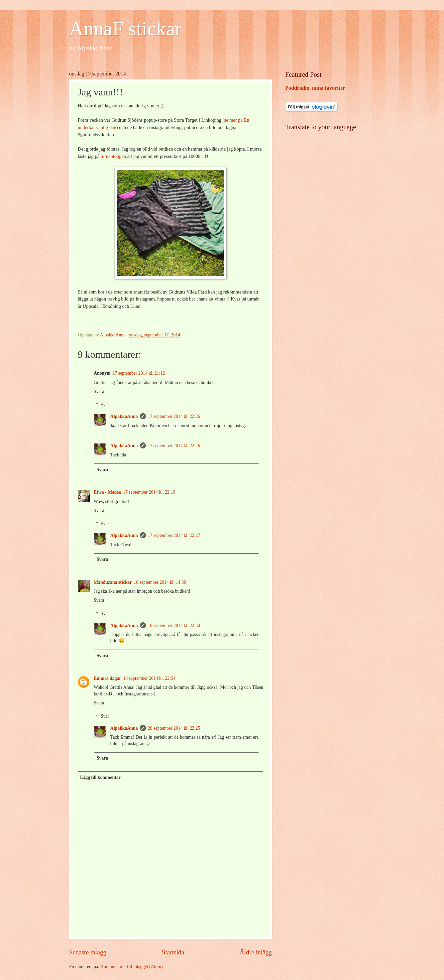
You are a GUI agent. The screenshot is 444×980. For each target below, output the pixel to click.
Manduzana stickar (113, 582)
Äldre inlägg (256, 952)
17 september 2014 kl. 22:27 (174, 535)
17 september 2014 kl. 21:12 (139, 373)
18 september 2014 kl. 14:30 (160, 582)
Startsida (173, 952)
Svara (99, 391)
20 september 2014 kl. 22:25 (174, 728)
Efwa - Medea (107, 492)
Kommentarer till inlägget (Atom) (131, 967)
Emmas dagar (107, 678)
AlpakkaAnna (124, 416)
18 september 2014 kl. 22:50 (174, 625)
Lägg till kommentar (100, 777)
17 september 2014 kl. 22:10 (149, 492)
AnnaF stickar (125, 29)
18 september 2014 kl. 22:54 (149, 678)
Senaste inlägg (88, 952)
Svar (105, 405)
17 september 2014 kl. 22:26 (174, 416)
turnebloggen (113, 156)
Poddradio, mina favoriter (315, 88)
